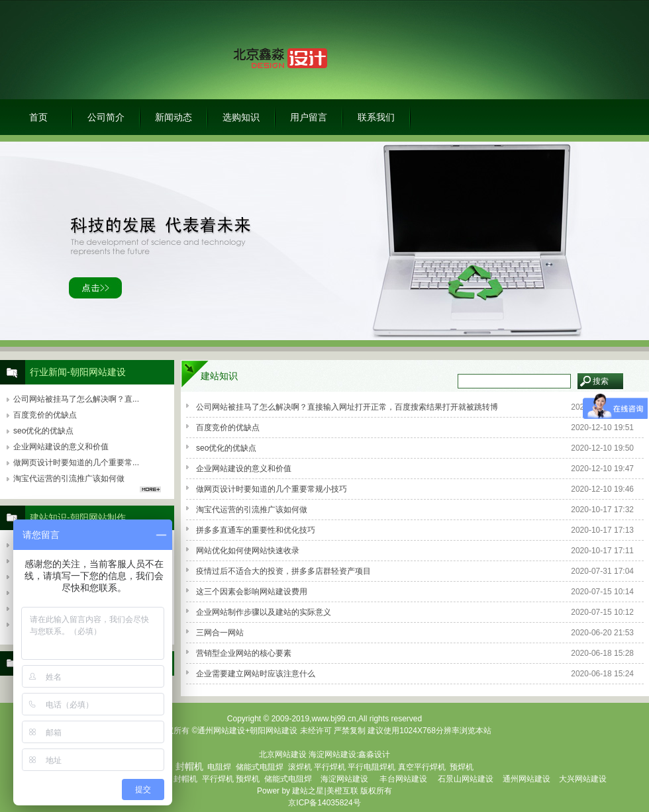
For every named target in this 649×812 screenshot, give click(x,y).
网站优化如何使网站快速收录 (248, 551)
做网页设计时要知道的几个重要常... (76, 463)
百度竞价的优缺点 (228, 428)
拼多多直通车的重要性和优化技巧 (256, 530)
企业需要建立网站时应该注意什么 (256, 674)
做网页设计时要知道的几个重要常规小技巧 (272, 489)
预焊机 (462, 767)
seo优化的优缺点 (226, 448)
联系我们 (376, 117)
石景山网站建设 (466, 779)
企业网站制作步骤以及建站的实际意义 (264, 612)
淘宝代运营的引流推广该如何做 (252, 510)
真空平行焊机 (422, 767)
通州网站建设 (526, 779)
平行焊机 (330, 767)
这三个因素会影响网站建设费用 (252, 592)
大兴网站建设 (583, 779)
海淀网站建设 (332, 754)
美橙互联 (342, 791)
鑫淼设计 (374, 754)
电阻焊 (219, 767)
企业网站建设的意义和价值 (244, 469)
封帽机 (185, 779)
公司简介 (106, 117)
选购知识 (241, 117)
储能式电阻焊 (260, 767)
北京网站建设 (283, 754)
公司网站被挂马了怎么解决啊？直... (76, 399)
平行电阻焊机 (372, 767)
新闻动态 (174, 117)
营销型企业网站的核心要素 (244, 653)
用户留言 (309, 117)
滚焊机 (300, 767)
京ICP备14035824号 (324, 803)
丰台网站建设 (403, 779)
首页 (38, 117)
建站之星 (308, 791)
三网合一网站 (220, 633)
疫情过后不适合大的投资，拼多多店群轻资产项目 (283, 571)
